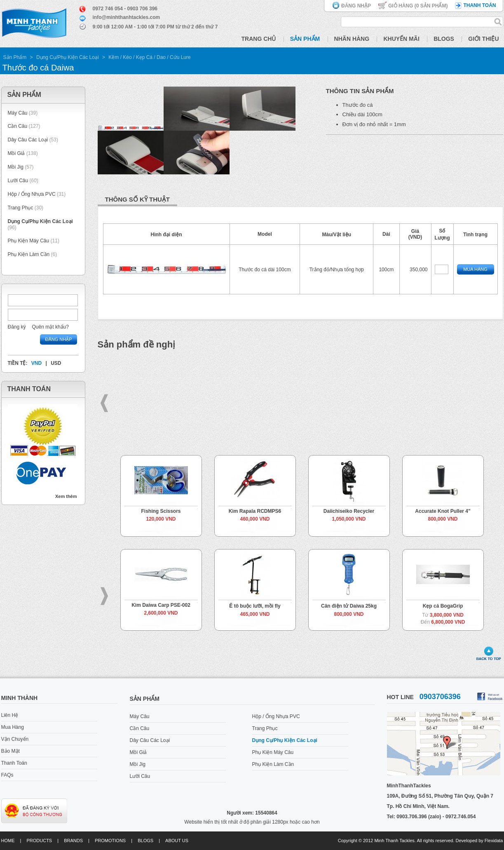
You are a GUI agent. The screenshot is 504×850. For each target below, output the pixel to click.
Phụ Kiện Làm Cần (29, 254)
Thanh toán (479, 5)
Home (8, 841)
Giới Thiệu (483, 39)
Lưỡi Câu (18, 181)
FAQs (7, 775)
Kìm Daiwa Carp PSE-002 (161, 605)
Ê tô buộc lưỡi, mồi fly (255, 606)
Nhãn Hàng (352, 39)
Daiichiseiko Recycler (349, 511)
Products (39, 841)
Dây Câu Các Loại (28, 140)
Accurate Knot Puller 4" (443, 511)
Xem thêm (66, 496)
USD (56, 363)
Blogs (444, 39)
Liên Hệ (10, 715)
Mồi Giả (16, 153)
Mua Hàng (475, 269)
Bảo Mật (11, 751)
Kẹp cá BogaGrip (443, 606)
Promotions (110, 841)
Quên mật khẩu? (50, 327)
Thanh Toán (14, 763)
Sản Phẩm (305, 39)
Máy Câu (18, 113)
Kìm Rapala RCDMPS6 (255, 511)
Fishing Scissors (161, 511)
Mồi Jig (16, 167)
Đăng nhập (356, 6)
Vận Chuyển (15, 739)
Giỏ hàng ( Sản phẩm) (418, 6)
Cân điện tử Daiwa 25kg (349, 606)
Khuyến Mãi (401, 39)
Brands (73, 841)
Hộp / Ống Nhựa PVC (32, 194)
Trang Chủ (259, 39)
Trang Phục (21, 208)
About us (177, 841)
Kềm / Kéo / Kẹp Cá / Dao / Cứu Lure (149, 57)
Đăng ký (17, 327)
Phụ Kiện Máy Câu (29, 241)
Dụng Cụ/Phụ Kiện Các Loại (68, 57)
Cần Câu (18, 126)
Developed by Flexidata (479, 841)
